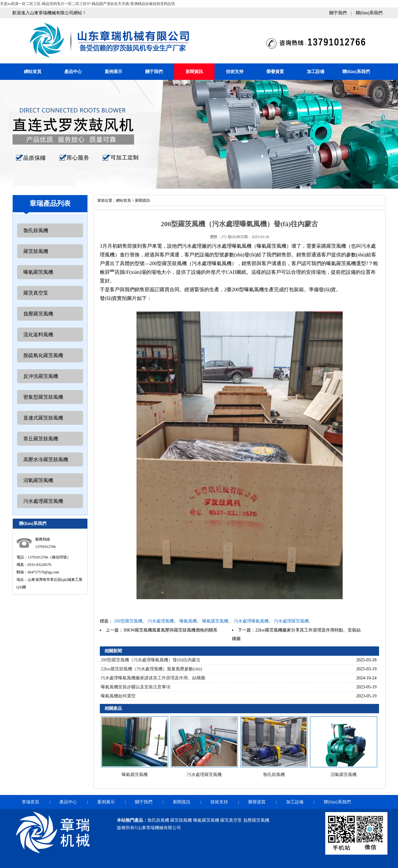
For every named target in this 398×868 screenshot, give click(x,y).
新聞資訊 (194, 72)
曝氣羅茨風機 (38, 272)
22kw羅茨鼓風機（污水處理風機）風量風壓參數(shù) (151, 669)
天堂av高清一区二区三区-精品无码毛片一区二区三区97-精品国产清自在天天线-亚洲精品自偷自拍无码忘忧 (88, 4)
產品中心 (73, 72)
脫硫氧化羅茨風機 (43, 355)
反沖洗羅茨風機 (41, 376)
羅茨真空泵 (36, 293)
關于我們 (338, 13)
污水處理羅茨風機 (43, 501)
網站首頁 (33, 72)
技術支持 (235, 72)
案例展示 (113, 72)
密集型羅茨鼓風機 (43, 397)
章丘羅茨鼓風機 (41, 439)
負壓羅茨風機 (38, 314)
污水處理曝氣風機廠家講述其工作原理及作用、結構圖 (153, 678)
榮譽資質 (275, 72)
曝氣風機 (188, 621)
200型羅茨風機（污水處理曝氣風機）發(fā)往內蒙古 (151, 660)
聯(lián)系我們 (369, 13)
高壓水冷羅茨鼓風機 (46, 459)
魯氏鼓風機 (36, 230)
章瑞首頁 (30, 802)
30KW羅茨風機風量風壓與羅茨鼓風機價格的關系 (170, 630)
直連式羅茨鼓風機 (43, 418)
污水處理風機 (161, 621)
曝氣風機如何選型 (118, 696)
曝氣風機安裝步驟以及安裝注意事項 (136, 687)
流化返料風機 (38, 335)
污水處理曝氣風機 (251, 621)
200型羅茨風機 (128, 621)
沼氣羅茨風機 (38, 480)
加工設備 (316, 72)
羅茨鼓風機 (36, 251)
